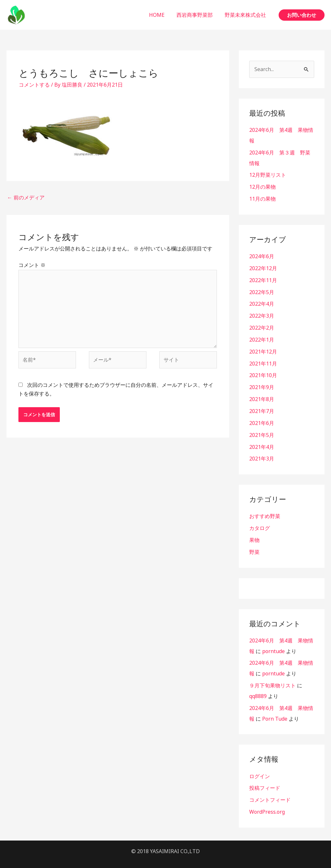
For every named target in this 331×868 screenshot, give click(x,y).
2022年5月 (262, 289)
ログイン (260, 766)
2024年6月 (262, 254)
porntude (273, 643)
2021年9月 (262, 382)
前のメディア (26, 197)
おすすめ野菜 (265, 509)
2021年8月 (262, 394)
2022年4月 (262, 301)
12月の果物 (262, 185)
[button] (302, 15)
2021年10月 (263, 371)
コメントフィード (270, 789)
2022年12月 (263, 266)
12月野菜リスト (268, 174)
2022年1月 (262, 336)
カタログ (260, 521)
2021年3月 (262, 452)
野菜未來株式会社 (246, 15)
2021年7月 (262, 406)
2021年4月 (262, 440)
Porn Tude (275, 709)
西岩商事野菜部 (197, 15)
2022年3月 (262, 312)
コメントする (34, 85)
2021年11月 (263, 359)
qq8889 (258, 687)
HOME (161, 15)
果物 (254, 533)
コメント (32, 265)
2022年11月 (263, 278)
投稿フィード (265, 778)
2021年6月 (262, 417)
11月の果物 (262, 197)
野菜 (254, 544)
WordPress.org (267, 801)
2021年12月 (263, 347)
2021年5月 (262, 429)
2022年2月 (262, 324)
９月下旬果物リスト (272, 676)
